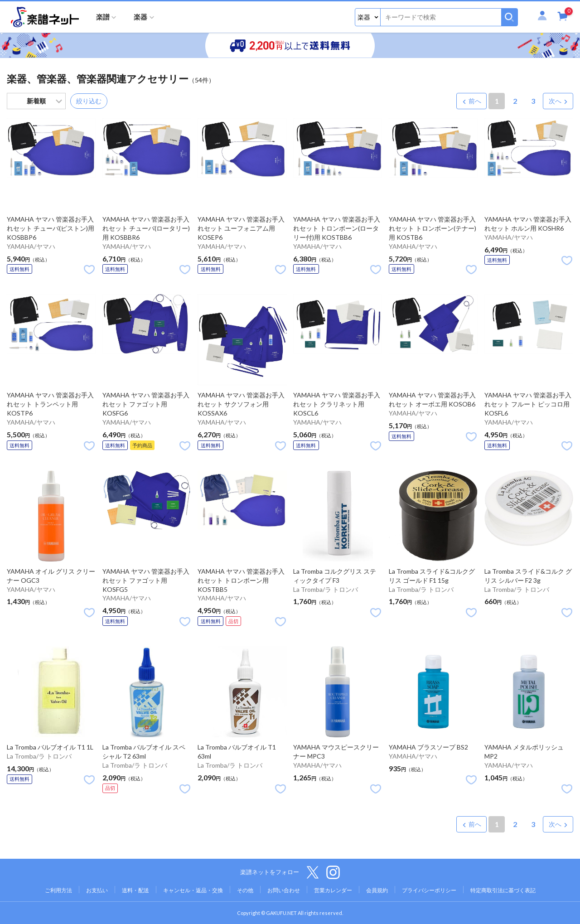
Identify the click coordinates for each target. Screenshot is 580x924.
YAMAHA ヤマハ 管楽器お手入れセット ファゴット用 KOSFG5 (146, 580)
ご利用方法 (58, 890)
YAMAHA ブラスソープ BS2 (428, 747)
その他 (245, 890)
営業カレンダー (333, 890)
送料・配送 (135, 890)
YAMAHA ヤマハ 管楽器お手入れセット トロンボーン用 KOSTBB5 (241, 580)
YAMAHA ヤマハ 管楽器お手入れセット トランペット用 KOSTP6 (50, 404)
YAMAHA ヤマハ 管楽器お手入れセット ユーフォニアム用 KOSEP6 (241, 228)
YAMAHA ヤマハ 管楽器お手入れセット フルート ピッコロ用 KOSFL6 (528, 404)
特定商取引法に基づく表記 (503, 890)
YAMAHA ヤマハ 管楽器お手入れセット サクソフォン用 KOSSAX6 (241, 404)
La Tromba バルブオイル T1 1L (50, 747)
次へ (555, 101)
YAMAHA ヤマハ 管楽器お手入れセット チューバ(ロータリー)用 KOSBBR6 (146, 228)
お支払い (97, 890)
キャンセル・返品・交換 (193, 890)
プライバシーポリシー (429, 890)
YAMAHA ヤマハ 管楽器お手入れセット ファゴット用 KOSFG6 (146, 404)
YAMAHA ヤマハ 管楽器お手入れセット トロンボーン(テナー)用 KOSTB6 (433, 228)
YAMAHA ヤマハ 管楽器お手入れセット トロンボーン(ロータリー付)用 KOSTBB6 (337, 228)
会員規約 (377, 890)
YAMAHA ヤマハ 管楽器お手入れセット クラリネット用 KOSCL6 (337, 404)
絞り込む (89, 101)
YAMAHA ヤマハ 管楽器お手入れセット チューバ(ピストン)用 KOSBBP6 (51, 228)
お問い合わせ (284, 890)
